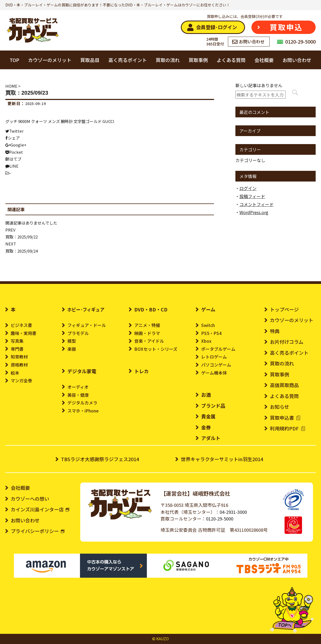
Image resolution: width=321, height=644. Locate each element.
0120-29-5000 (220, 519)
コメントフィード (257, 204)
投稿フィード (252, 196)
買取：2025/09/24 (22, 251)
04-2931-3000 (233, 512)
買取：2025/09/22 (22, 237)
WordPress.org (254, 212)
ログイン (248, 188)
